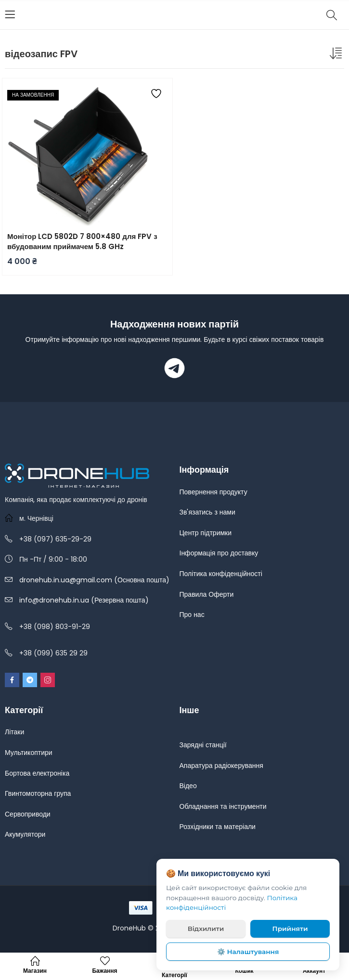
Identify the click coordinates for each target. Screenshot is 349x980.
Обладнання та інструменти (223, 806)
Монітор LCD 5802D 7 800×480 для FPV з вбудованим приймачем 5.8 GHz (82, 241)
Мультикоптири (29, 753)
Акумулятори (25, 834)
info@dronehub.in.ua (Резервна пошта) (84, 600)
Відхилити (206, 929)
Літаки (14, 732)
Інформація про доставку (219, 553)
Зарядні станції (203, 745)
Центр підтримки (206, 533)
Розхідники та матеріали (218, 827)
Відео (188, 786)
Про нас (192, 615)
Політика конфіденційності (221, 574)
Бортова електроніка (37, 773)
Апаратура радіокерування (221, 766)
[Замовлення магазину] (337, 55)
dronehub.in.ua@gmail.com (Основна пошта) (94, 580)
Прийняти (290, 929)
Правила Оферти (207, 594)
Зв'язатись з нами (207, 512)
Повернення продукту (213, 492)
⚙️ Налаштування (248, 952)
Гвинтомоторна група (38, 793)
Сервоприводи (28, 814)
